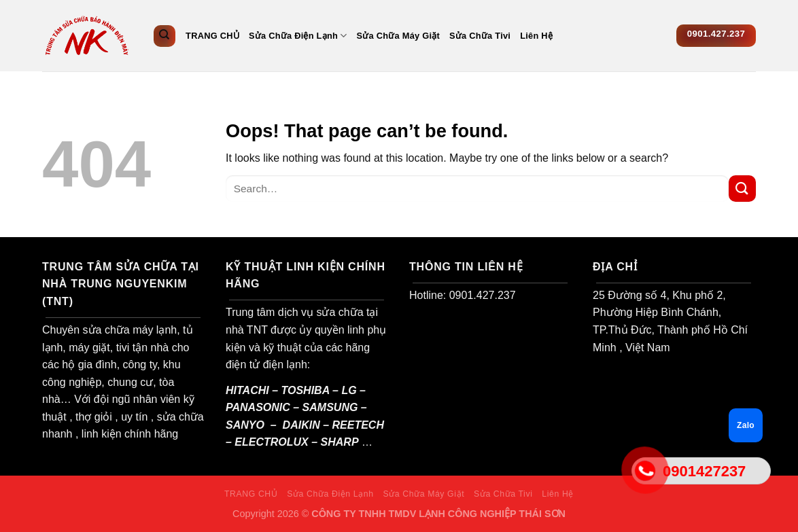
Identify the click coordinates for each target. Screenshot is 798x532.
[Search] (164, 36)
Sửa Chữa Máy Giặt (399, 36)
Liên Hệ (536, 36)
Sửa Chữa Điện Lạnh (298, 36)
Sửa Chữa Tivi (480, 36)
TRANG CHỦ (212, 36)
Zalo (746, 425)
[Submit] (742, 189)
